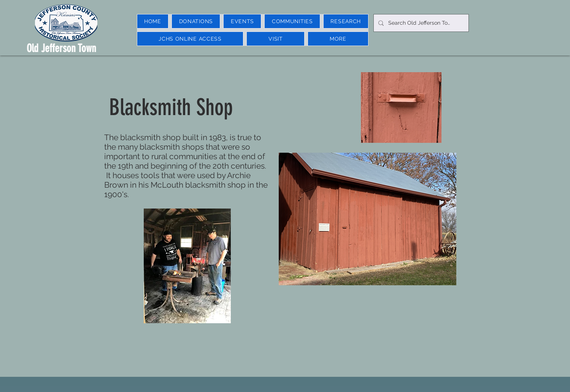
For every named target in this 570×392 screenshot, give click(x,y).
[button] (242, 21)
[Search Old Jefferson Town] (420, 23)
